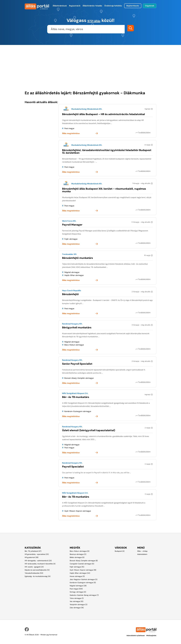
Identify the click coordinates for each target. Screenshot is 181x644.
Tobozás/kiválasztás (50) (34, 573)
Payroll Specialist (73, 467)
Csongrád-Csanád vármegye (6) (82, 564)
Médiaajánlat (151, 635)
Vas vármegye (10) (76, 601)
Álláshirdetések (60, 6)
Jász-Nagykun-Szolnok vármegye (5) (84, 579)
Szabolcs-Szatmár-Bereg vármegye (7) (84, 595)
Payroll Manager (72, 225)
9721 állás (94, 20)
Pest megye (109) (76, 589)
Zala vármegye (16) (77, 608)
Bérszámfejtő (70, 294)
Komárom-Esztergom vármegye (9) (83, 583)
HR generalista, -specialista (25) (37, 554)
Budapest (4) (120, 551)
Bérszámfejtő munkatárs (78, 258)
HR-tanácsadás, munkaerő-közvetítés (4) (40, 564)
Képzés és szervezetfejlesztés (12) (37, 570)
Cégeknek (150, 6)
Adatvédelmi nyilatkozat (134, 635)
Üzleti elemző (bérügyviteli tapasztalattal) (89, 430)
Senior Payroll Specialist (77, 364)
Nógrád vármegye (72, 272)
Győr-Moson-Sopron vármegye (78, 511)
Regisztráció (75, 6)
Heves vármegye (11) (77, 576)
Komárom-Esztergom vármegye (78, 411)
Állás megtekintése (71, 133)
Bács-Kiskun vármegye (74, 345)
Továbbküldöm (146, 133)
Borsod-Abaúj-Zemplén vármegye (79, 378)
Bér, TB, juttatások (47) (33, 551)
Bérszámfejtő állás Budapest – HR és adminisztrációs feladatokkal (103, 114)
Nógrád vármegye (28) (78, 586)
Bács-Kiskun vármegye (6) (80, 551)
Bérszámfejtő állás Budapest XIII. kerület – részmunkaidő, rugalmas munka (104, 190)
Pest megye (69, 128)
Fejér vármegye (71, 239)
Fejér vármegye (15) (77, 567)
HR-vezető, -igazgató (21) (34, 567)
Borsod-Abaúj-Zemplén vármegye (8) (84, 561)
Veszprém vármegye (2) (78, 604)
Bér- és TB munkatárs (76, 397)
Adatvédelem (142, 554)
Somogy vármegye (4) (78, 592)
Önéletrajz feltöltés (113, 6)
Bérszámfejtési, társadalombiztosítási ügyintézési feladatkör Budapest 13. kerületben (107, 151)
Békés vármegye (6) (77, 557)
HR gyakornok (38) (32, 557)
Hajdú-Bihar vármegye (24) (80, 573)
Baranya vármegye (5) (78, 554)
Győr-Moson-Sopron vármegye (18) (83, 570)
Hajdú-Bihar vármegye (74, 275)
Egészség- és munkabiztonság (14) (38, 576)
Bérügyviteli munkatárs (77, 327)
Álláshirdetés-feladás (92, 6)
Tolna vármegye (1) (77, 598)
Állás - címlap (142, 551)
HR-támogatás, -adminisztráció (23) (38, 561)
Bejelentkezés (133, 6)
